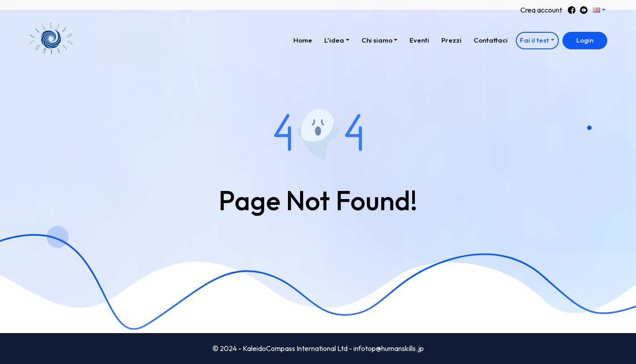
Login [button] (585, 40)
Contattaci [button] (491, 40)
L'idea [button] (334, 40)
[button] (599, 10)
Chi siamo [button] (377, 40)
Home (305, 39)
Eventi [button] (419, 40)
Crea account (541, 10)
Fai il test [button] (534, 40)
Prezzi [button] (451, 40)
